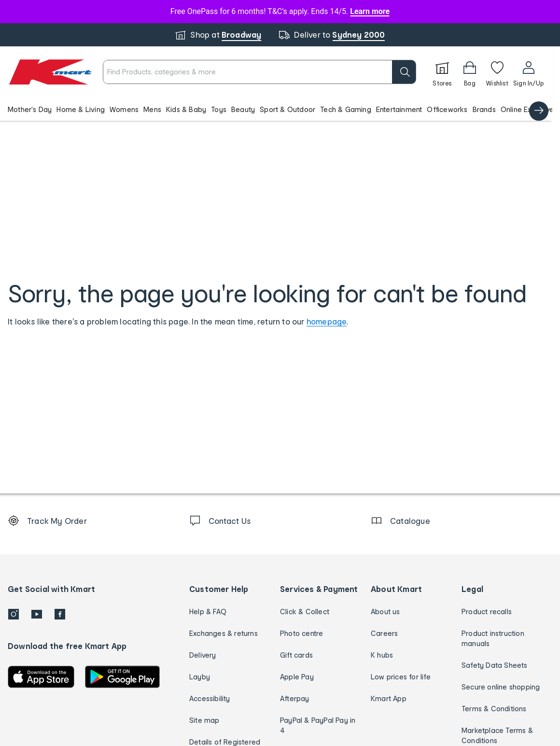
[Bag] (470, 72)
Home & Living (81, 109)
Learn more (370, 11)
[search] (404, 72)
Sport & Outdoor (287, 109)
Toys (219, 109)
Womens (124, 109)
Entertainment (399, 109)
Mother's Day (30, 109)
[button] (276, 109)
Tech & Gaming (346, 109)
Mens (152, 109)
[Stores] (442, 72)
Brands (484, 109)
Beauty (243, 109)
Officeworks (447, 109)
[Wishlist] (497, 72)
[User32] (528, 72)
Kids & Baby (186, 109)
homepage (327, 321)
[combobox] (259, 72)
